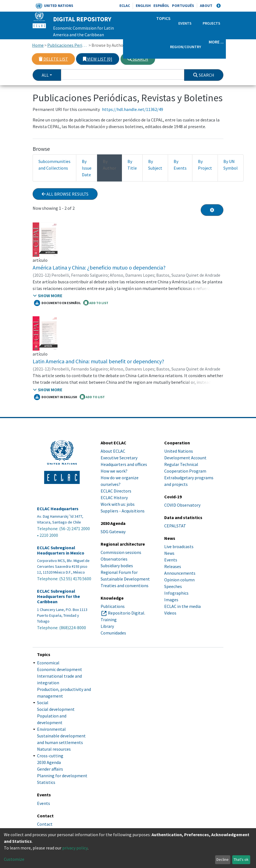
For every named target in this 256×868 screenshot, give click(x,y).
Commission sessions (121, 552)
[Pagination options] (212, 210)
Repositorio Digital (126, 613)
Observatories (114, 559)
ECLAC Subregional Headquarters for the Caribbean (58, 596)
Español (161, 6)
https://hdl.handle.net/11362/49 (133, 109)
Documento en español (57, 303)
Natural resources (54, 749)
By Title (132, 165)
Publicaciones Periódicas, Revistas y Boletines (68, 45)
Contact (45, 824)
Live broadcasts (179, 546)
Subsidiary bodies (117, 566)
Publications (113, 606)
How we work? (114, 471)
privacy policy (75, 848)
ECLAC (125, 6)
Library (107, 626)
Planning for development (62, 776)
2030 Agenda (49, 762)
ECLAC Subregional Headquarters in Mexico (61, 550)
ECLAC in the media (182, 606)
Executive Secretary (119, 458)
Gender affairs (50, 769)
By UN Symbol (231, 165)
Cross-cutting (50, 756)
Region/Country (186, 47)
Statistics (46, 782)
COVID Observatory (182, 505)
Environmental (51, 729)
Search (138, 59)
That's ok (241, 859)
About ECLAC (113, 451)
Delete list (53, 59)
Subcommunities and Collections (54, 165)
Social (43, 703)
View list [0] (98, 59)
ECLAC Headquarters (58, 509)
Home (38, 45)
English (143, 6)
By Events (180, 165)
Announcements (180, 573)
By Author (109, 165)
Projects (211, 23)
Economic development (60, 669)
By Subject (155, 165)
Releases (173, 566)
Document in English (56, 397)
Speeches (173, 586)
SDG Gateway (113, 532)
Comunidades (113, 633)
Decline (223, 859)
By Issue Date (87, 168)
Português (183, 6)
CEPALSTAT (175, 526)
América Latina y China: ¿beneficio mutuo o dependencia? (99, 267)
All (45, 75)
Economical (48, 663)
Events (185, 23)
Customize (14, 859)
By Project (205, 165)
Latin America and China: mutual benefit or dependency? (98, 361)
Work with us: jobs (118, 504)
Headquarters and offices (124, 464)
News (169, 553)
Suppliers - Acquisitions (123, 511)
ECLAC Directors (116, 491)
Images (171, 600)
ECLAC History (114, 498)
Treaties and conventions (125, 585)
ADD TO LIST (96, 303)
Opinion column (179, 580)
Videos (170, 613)
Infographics (176, 593)
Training (109, 620)
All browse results (65, 194)
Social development (56, 709)
